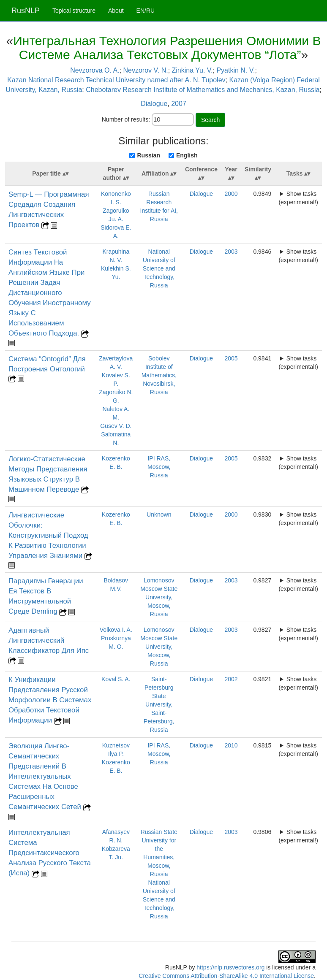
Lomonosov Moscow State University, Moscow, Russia (159, 597)
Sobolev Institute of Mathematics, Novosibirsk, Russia (159, 375)
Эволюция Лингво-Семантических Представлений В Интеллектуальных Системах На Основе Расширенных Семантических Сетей (46, 776)
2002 (231, 679)
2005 (231, 358)
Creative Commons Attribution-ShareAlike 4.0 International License (226, 976)
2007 (179, 104)
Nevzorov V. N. (146, 70)
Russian (148, 155)
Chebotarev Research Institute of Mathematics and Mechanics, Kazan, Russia (203, 90)
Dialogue (154, 104)
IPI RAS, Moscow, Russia (159, 467)
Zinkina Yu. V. (192, 70)
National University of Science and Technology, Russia (159, 268)
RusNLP (26, 11)
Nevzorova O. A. (95, 70)
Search (210, 120)
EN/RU (146, 11)
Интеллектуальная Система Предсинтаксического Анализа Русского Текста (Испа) (50, 853)
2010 (231, 745)
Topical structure (74, 11)
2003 (231, 252)
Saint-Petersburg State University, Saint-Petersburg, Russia (159, 704)
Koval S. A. (116, 679)
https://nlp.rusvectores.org (230, 967)
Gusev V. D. (116, 426)
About (116, 11)
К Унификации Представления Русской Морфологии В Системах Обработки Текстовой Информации (50, 700)
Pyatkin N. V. (236, 70)
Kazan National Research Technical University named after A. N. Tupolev (116, 80)
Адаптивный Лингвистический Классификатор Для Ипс (49, 640)
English (187, 155)
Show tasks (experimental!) (298, 198)
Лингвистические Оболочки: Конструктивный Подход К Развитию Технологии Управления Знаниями (48, 535)
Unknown (159, 514)
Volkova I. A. (116, 630)
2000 (231, 194)
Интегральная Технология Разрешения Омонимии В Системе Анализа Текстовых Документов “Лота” (167, 48)
